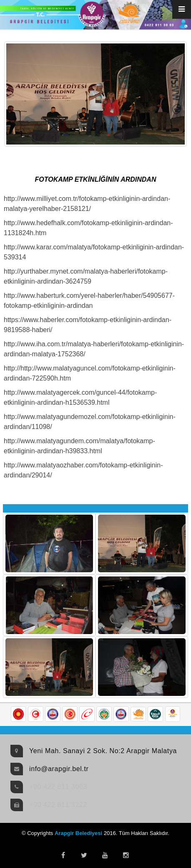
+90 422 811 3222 (58, 805)
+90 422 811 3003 (58, 787)
